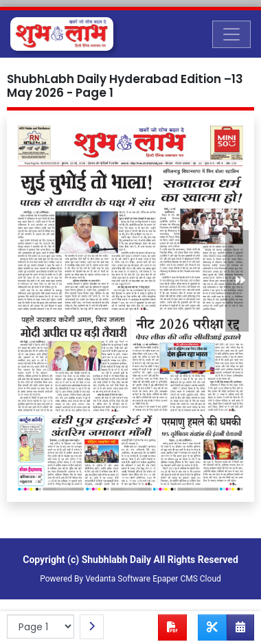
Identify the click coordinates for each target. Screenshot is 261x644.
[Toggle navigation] (231, 34)
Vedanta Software (118, 579)
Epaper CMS (175, 579)
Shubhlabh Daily (116, 560)
